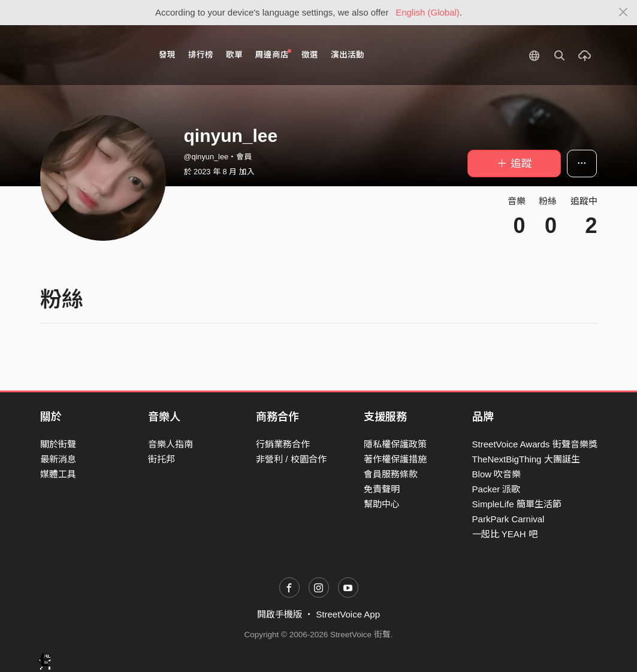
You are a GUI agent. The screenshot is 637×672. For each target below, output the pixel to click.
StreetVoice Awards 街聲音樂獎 (535, 444)
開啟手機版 (280, 614)
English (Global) (428, 12)
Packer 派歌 (496, 489)
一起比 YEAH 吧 (505, 534)
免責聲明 (382, 489)
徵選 (310, 55)
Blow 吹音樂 (497, 474)
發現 (167, 55)
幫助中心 (382, 504)
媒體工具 (58, 474)
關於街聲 (58, 444)
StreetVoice (90, 55)
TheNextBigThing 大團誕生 (526, 459)
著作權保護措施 (395, 459)
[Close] (624, 13)
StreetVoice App (348, 614)
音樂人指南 (170, 444)
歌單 (234, 55)
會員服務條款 (391, 474)
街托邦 (161, 459)
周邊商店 (274, 54)
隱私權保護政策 (395, 444)
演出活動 (348, 55)
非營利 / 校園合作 (291, 459)
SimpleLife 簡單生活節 (517, 504)
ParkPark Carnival (508, 519)
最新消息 (58, 459)
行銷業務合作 (283, 444)
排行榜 (201, 55)
